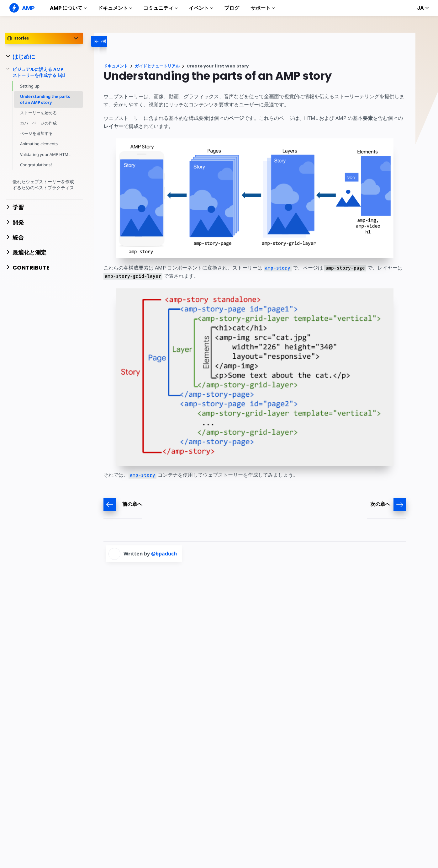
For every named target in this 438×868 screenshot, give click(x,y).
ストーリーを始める (38, 113)
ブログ (232, 8)
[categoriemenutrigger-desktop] (116, 41)
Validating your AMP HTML (45, 154)
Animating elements (39, 144)
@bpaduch (164, 554)
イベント (201, 8)
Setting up (30, 86)
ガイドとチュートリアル (157, 66)
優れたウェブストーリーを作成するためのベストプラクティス (43, 185)
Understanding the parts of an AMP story (45, 99)
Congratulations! (36, 165)
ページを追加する (36, 133)
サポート (263, 8)
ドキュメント (115, 8)
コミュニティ (160, 8)
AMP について (68, 8)
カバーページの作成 (38, 123)
